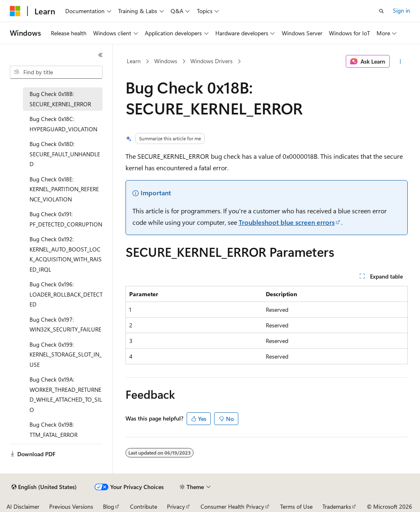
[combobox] (56, 72)
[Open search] (381, 11)
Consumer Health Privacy (232, 506)
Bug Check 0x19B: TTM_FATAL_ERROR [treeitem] (54, 430)
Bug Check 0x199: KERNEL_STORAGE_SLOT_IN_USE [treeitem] (66, 354)
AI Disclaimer (23, 506)
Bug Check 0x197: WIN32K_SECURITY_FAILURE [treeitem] (65, 325)
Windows (166, 61)
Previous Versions (71, 506)
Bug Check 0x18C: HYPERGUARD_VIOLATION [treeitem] (63, 124)
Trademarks (337, 506)
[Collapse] (100, 55)
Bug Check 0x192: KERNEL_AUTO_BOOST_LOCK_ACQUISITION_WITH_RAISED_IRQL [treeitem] (66, 254)
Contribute (144, 506)
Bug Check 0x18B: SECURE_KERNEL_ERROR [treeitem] (60, 99)
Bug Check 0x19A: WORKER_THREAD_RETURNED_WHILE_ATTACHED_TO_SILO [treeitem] (66, 394)
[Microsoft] (15, 11)
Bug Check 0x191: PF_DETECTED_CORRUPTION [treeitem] (66, 219)
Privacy (176, 506)
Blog (108, 506)
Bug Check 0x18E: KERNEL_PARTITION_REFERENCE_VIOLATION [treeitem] (64, 189)
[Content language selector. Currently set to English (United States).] (44, 487)
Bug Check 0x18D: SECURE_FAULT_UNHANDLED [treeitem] (65, 154)
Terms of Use (296, 506)
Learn (134, 61)
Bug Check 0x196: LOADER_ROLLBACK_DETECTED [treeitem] (66, 294)
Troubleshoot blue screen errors (287, 222)
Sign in (402, 10)
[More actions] (400, 62)
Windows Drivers (211, 61)
